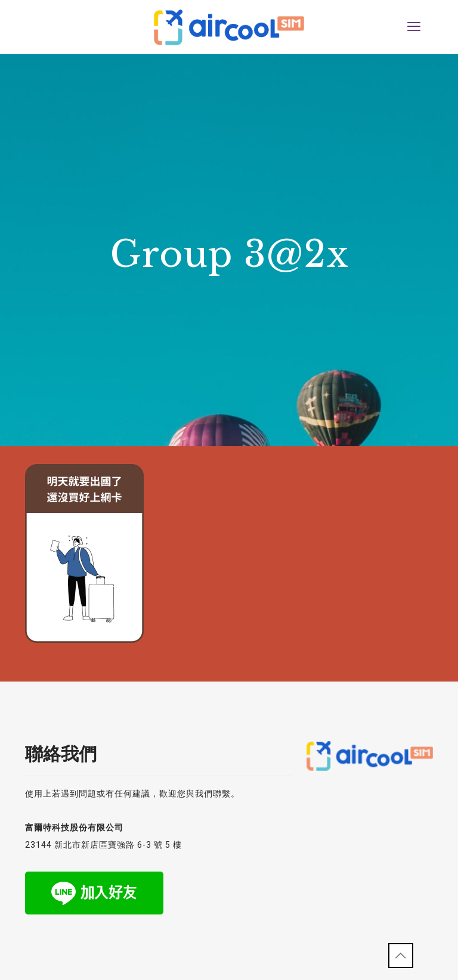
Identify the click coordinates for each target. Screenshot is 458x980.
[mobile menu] (414, 27)
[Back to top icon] (401, 956)
